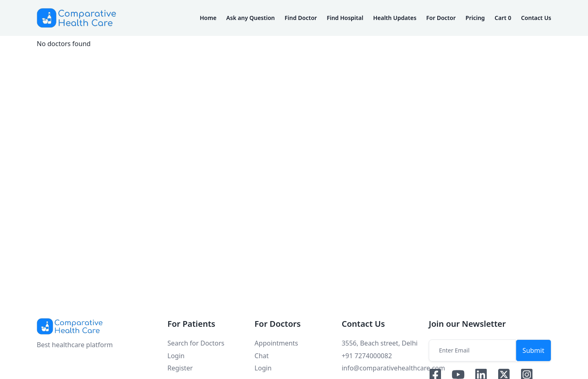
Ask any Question (251, 18)
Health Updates (395, 18)
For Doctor (441, 18)
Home (208, 18)
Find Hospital (345, 18)
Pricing (475, 18)
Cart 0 (503, 18)
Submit (533, 350)
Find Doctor (301, 18)
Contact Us (536, 18)
